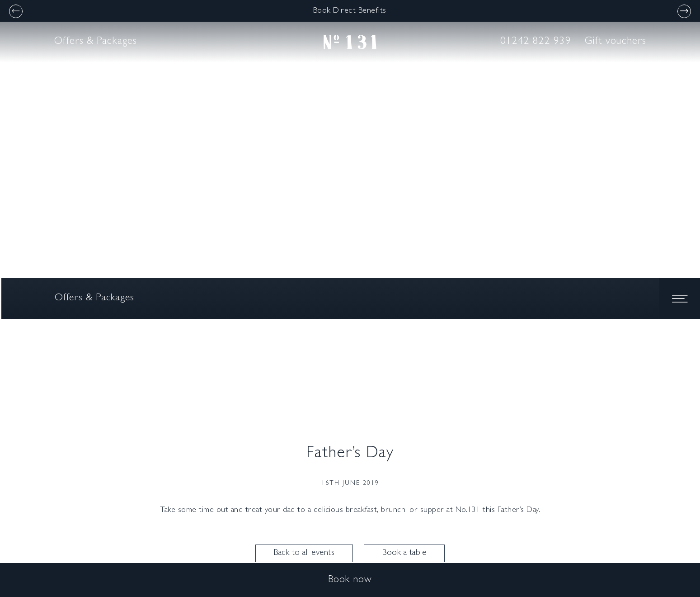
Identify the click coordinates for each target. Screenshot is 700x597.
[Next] (684, 11)
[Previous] (16, 11)
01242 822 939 (536, 42)
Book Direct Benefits (350, 11)
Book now (350, 580)
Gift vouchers (615, 42)
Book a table (404, 553)
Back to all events (304, 553)
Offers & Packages (96, 42)
